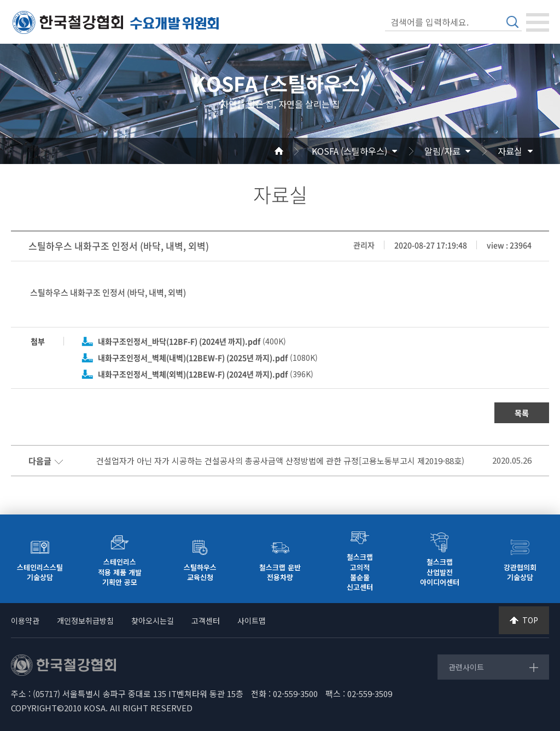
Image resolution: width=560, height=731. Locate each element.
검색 (512, 22)
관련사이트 (466, 667)
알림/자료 (442, 151)
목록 (522, 413)
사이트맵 (252, 621)
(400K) (192, 341)
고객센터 (206, 621)
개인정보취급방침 (85, 621)
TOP (530, 620)
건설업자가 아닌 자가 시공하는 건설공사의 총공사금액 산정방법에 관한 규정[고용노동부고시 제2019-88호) (280, 461)
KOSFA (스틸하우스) (349, 151)
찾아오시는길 (153, 621)
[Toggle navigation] (538, 22)
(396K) (206, 374)
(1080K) (208, 358)
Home (292, 151)
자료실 (510, 151)
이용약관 (25, 621)
